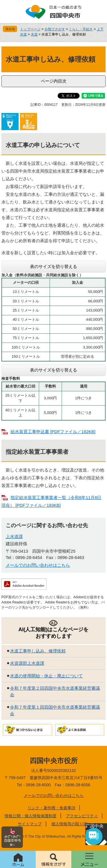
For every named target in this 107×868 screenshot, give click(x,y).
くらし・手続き (81, 29)
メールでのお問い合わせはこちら (38, 565)
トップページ (30, 29)
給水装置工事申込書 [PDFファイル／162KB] (53, 432)
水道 (34, 34)
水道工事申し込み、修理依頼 (38, 651)
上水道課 (14, 536)
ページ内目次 (54, 81)
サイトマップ (30, 824)
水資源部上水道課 (27, 663)
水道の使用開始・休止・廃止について (46, 676)
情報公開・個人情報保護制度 (31, 816)
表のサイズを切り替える (53, 266)
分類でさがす (55, 29)
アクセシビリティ (82, 816)
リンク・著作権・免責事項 (51, 808)
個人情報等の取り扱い (71, 824)
